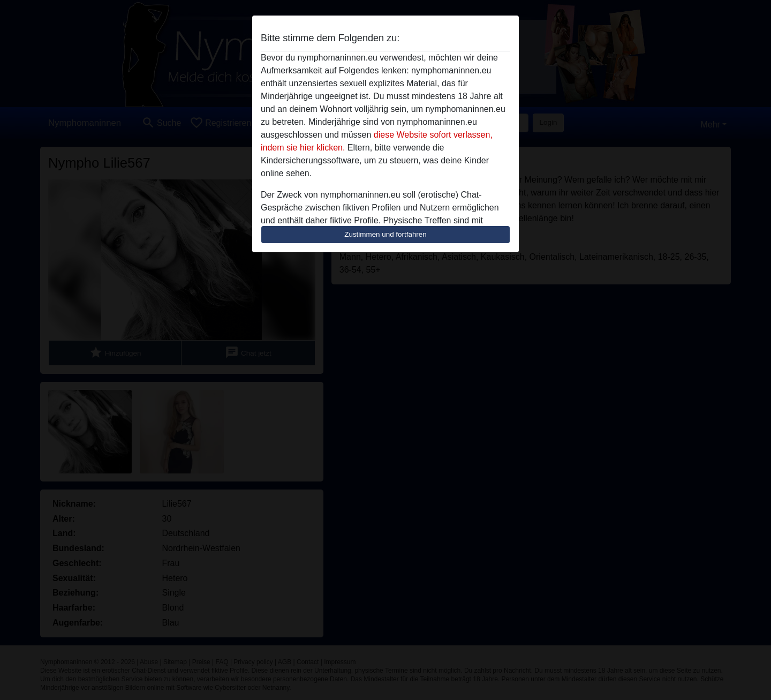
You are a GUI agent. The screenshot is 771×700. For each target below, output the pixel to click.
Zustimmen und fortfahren (385, 234)
